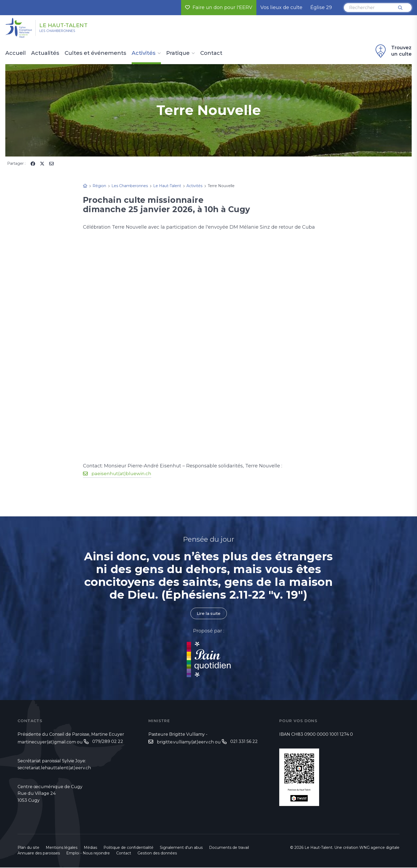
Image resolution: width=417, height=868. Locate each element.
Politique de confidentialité (128, 848)
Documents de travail (229, 848)
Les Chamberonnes (64, 32)
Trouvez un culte (393, 51)
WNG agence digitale (379, 848)
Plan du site (28, 848)
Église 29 (321, 7)
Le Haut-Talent (74, 25)
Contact (211, 53)
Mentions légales (62, 848)
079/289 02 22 (108, 742)
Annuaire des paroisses (39, 854)
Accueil (16, 53)
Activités (144, 53)
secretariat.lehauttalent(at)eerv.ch (54, 768)
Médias (90, 848)
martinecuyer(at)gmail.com (47, 742)
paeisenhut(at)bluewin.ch (122, 474)
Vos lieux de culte (281, 7)
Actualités (45, 53)
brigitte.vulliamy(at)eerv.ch (185, 742)
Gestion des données (157, 854)
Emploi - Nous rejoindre (88, 854)
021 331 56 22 (244, 742)
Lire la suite (208, 614)
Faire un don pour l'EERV (219, 7)
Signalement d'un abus (181, 848)
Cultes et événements (95, 53)
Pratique (178, 53)
